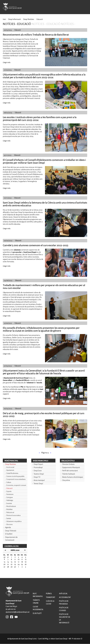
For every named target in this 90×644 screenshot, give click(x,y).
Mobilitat (9, 509)
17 (19, 562)
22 (11, 564)
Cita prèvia (66, 480)
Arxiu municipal (39, 480)
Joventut (9, 503)
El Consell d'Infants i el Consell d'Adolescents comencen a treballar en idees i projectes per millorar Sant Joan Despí (44, 161)
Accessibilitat (65, 597)
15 (12, 562)
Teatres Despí (39, 474)
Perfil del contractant (70, 471)
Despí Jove (38, 471)
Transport (51, 597)
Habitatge (10, 500)
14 (8, 562)
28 (8, 567)
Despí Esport (38, 464)
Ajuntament (10, 470)
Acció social (10, 467)
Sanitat (9, 518)
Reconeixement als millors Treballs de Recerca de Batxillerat (36, 35)
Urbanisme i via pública (14, 521)
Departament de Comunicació (11, 539)
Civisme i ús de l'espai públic (15, 476)
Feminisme (10, 494)
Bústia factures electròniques (73, 477)
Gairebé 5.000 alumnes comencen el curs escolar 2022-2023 (36, 245)
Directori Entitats (68, 464)
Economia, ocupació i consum (16, 485)
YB (16, 617)
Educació (9, 488)
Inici (4, 19)
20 (4, 564)
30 (15, 567)
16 (15, 562)
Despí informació (14, 19)
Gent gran (10, 497)
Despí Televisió (11, 531)
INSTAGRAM (7, 617)
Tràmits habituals (69, 474)
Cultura (9, 482)
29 (12, 567)
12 (26, 559)
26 (26, 564)
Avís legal (63, 594)
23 (15, 564)
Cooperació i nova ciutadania (16, 479)
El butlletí (9, 534)
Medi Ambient (11, 506)
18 (22, 562)
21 (8, 564)
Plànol (49, 594)
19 (26, 562)
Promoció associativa (13, 515)
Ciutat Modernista (12, 473)
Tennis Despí (38, 484)
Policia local (10, 512)
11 (22, 559)
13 (4, 562)
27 (4, 567)
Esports (9, 491)
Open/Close (85, 7)
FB (11, 617)
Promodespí (38, 467)
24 (19, 564)
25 (22, 564)
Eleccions (9, 524)
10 (19, 559)
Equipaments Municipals (71, 467)
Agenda (8, 527)
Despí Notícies (11, 464)
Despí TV (37, 477)
